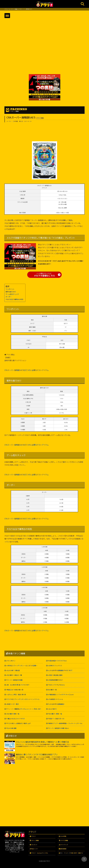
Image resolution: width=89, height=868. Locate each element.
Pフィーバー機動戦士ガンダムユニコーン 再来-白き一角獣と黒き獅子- (25, 709)
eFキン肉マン (11, 661)
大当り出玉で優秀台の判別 (14, 299)
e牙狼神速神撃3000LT (55, 680)
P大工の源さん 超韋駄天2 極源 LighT (19, 723)
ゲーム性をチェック (12, 294)
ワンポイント (10, 289)
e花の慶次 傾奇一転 (13, 714)
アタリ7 (33, 836)
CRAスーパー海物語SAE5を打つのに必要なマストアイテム (27, 370)
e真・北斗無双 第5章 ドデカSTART (18, 685)
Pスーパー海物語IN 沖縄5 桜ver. (58, 728)
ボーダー (9, 297)
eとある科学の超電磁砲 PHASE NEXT (60, 670)
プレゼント (34, 845)
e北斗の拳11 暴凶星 (13, 670)
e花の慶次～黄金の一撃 (14, 675)
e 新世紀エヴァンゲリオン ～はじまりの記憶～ (22, 666)
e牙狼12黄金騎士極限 (55, 675)
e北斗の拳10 (52, 709)
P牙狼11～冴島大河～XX (56, 719)
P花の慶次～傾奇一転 (55, 714)
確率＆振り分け (11, 292)
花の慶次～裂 (52, 690)
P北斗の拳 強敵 (11, 728)
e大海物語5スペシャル (55, 699)
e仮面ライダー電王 (13, 704)
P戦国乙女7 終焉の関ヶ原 (15, 690)
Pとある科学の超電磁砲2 (56, 704)
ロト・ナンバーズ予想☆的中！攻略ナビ (72, 853)
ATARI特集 (63, 836)
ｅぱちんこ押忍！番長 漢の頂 (16, 695)
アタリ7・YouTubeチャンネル (40, 853)
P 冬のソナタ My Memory (56, 685)
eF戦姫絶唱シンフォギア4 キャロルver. (61, 695)
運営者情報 (63, 849)
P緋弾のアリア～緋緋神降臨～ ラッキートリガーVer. (65, 723)
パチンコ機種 (35, 841)
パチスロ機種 (64, 841)
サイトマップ (64, 845)
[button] (7, 16)
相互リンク (35, 849)
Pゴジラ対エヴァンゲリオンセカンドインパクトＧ (23, 699)
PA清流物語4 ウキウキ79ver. (57, 661)
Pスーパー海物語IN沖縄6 (15, 680)
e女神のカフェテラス (55, 666)
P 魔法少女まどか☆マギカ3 (15, 719)
